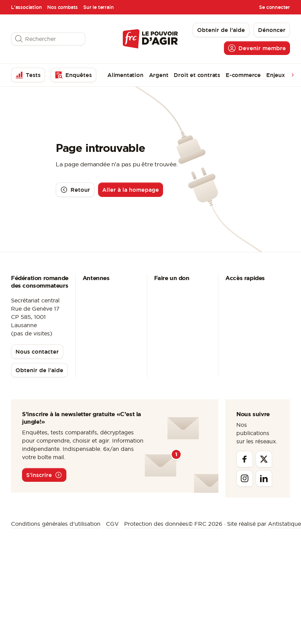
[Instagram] (245, 478)
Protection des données (156, 524)
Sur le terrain (98, 7)
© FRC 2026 (205, 524)
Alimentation (125, 75)
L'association (26, 7)
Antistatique (284, 524)
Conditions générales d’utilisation (56, 524)
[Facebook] (245, 459)
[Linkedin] (264, 478)
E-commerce (243, 75)
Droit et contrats (197, 75)
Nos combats (62, 7)
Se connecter (275, 7)
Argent (159, 75)
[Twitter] (264, 459)
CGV (112, 524)
